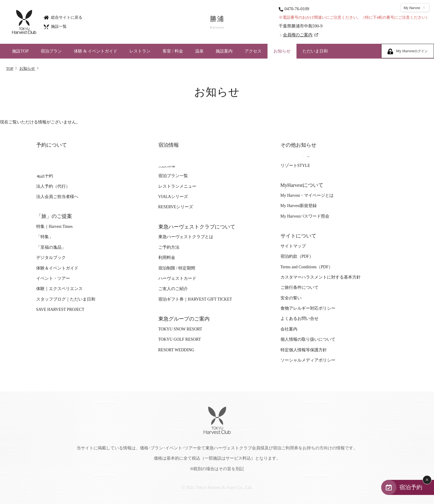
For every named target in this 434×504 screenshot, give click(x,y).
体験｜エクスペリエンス (59, 289)
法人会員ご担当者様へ (57, 197)
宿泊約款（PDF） (297, 257)
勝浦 (217, 22)
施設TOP (20, 51)
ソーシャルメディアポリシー (308, 360)
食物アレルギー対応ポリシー (308, 308)
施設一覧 (55, 26)
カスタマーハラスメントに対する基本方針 (321, 277)
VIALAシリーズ (173, 197)
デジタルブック (51, 258)
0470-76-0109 (297, 9)
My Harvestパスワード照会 (305, 216)
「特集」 (45, 237)
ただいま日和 (315, 51)
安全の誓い (291, 298)
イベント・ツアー (53, 278)
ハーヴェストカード (177, 278)
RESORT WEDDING (176, 350)
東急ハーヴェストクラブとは (186, 237)
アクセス (253, 51)
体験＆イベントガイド (57, 268)
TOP (10, 68)
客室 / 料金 (173, 51)
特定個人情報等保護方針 (304, 350)
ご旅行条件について (299, 288)
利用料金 (167, 258)
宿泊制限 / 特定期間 (177, 268)
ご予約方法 (169, 247)
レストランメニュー (177, 186)
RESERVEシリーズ (176, 207)
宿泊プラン (51, 51)
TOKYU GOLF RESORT (180, 339)
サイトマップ (293, 246)
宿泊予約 (410, 487)
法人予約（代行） (53, 186)
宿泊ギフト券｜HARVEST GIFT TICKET (195, 299)
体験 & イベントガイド (96, 51)
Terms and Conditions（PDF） (307, 267)
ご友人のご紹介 (173, 289)
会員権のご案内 (298, 35)
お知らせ (282, 51)
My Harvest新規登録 (299, 206)
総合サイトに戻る (63, 17)
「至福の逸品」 (51, 247)
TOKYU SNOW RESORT (180, 329)
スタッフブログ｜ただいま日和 (66, 299)
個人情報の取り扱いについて (308, 339)
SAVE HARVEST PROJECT (60, 309)
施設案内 (224, 51)
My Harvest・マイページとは (307, 195)
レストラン (140, 51)
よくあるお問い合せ (299, 319)
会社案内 (289, 329)
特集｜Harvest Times (54, 226)
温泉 (199, 51)
